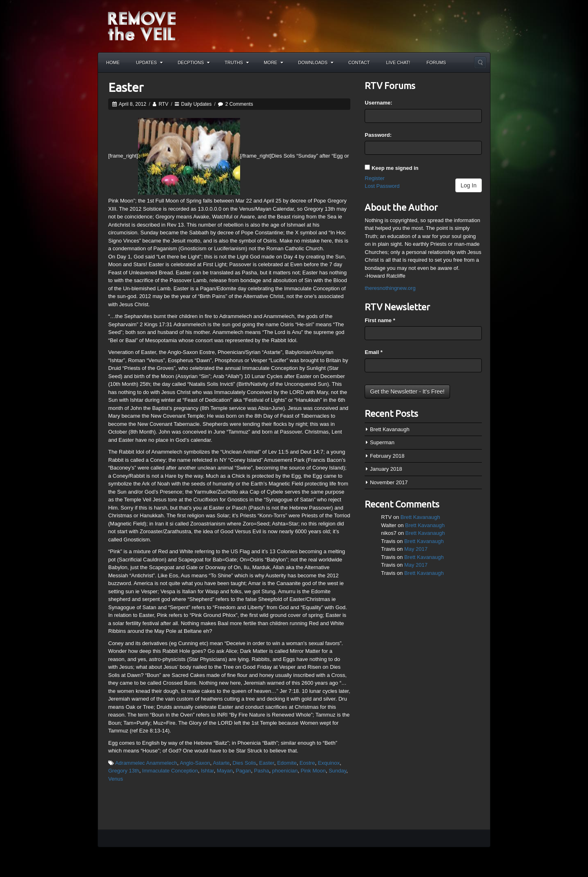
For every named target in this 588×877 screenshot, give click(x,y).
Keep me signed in (395, 168)
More (273, 62)
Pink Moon (313, 771)
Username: (378, 103)
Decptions (194, 62)
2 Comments (239, 104)
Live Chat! (398, 62)
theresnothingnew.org (390, 288)
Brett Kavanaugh (390, 429)
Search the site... (480, 62)
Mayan (225, 771)
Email (373, 352)
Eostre (307, 763)
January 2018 (386, 469)
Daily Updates (197, 104)
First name (380, 320)
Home (113, 62)
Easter (126, 87)
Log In (469, 185)
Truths (237, 62)
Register (374, 178)
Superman (382, 442)
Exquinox (329, 763)
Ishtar (207, 771)
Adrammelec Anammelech (146, 763)
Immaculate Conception (170, 771)
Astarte (221, 763)
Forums (437, 62)
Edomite (287, 763)
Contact (359, 62)
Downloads (316, 62)
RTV (163, 104)
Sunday (337, 771)
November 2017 (389, 482)
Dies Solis (245, 763)
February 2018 (387, 456)
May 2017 (416, 549)
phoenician (285, 771)
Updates (149, 62)
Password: (378, 135)
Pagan (243, 771)
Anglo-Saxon (195, 763)
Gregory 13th (124, 771)
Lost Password (382, 186)
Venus (116, 779)
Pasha (262, 771)
